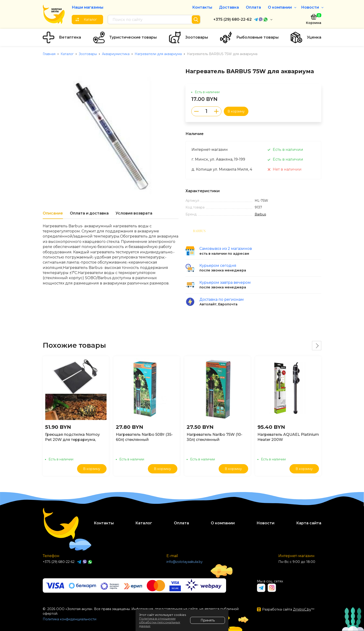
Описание (53, 213)
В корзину (236, 111)
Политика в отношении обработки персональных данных (160, 622)
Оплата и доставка (89, 213)
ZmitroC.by (302, 609)
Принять (208, 620)
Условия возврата (134, 213)
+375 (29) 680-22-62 (232, 19)
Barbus (260, 214)
